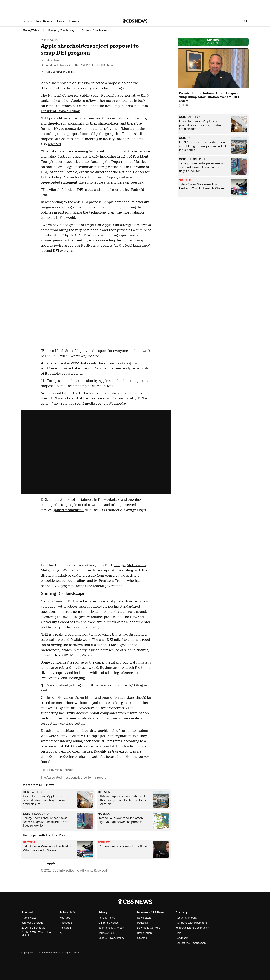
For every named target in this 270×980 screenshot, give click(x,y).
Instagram (66, 928)
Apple (51, 863)
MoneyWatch (31, 30)
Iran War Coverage (32, 923)
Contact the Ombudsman (191, 943)
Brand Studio (145, 933)
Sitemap (142, 938)
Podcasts (142, 923)
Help (178, 933)
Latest (28, 21)
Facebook (66, 923)
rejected (54, 144)
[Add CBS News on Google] (58, 72)
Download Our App (149, 928)
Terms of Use (106, 933)
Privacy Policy (107, 918)
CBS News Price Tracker (93, 30)
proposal (74, 134)
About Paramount (186, 918)
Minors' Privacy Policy (111, 938)
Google (119, 565)
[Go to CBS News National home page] (135, 21)
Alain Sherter (64, 770)
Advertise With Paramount (191, 923)
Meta (45, 570)
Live (61, 21)
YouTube (65, 918)
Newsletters (144, 918)
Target (56, 570)
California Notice (109, 923)
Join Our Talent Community (192, 928)
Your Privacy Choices (111, 928)
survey (54, 746)
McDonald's (136, 565)
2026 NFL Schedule (33, 928)
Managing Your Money (61, 30)
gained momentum (68, 510)
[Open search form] (246, 21)
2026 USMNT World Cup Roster (36, 933)
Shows (74, 21)
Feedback (182, 938)
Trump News (29, 918)
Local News (44, 21)
